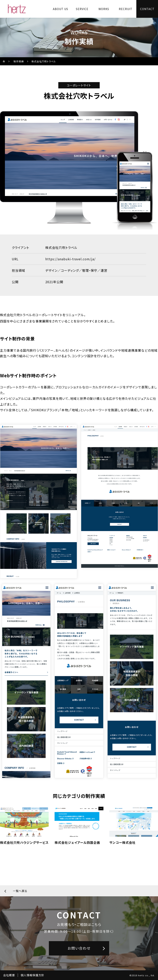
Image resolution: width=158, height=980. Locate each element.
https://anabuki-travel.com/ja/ (70, 259)
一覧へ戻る (20, 891)
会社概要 (9, 975)
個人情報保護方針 (33, 975)
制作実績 (19, 61)
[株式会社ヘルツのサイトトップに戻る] (17, 9)
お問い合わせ (79, 948)
